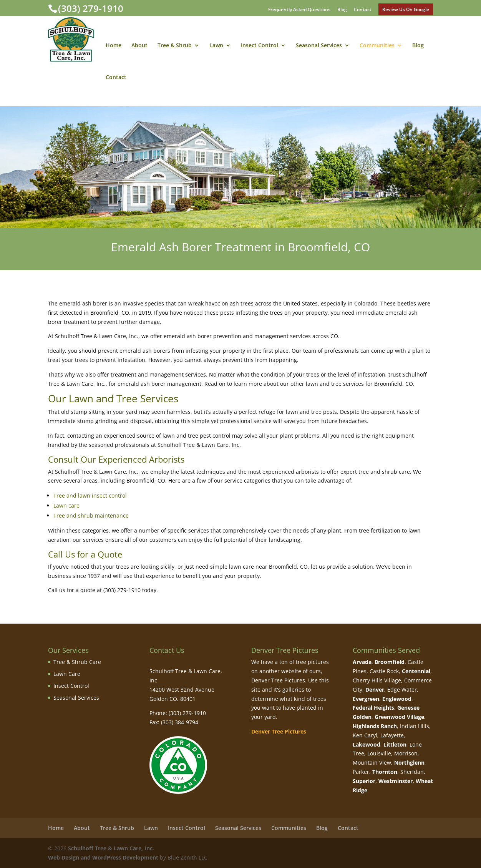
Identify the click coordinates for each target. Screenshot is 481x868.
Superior (364, 781)
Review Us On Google (406, 9)
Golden (362, 717)
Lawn (216, 46)
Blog (342, 10)
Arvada (362, 662)
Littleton (395, 744)
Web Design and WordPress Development (103, 857)
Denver (375, 690)
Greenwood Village (399, 717)
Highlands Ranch (375, 726)
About (139, 46)
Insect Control (260, 46)
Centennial (416, 671)
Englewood (397, 699)
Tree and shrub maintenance (91, 515)
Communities (377, 46)
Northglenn (409, 763)
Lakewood (367, 744)
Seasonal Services (319, 46)
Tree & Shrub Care (77, 662)
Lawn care (66, 505)
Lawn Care (67, 674)
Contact (363, 10)
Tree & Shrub (175, 46)
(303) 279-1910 (91, 8)
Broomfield (390, 662)
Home (114, 46)
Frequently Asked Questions (299, 10)
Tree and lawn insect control (90, 495)
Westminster (396, 781)
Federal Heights (373, 708)
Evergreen (366, 699)
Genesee (408, 708)
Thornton (385, 772)
